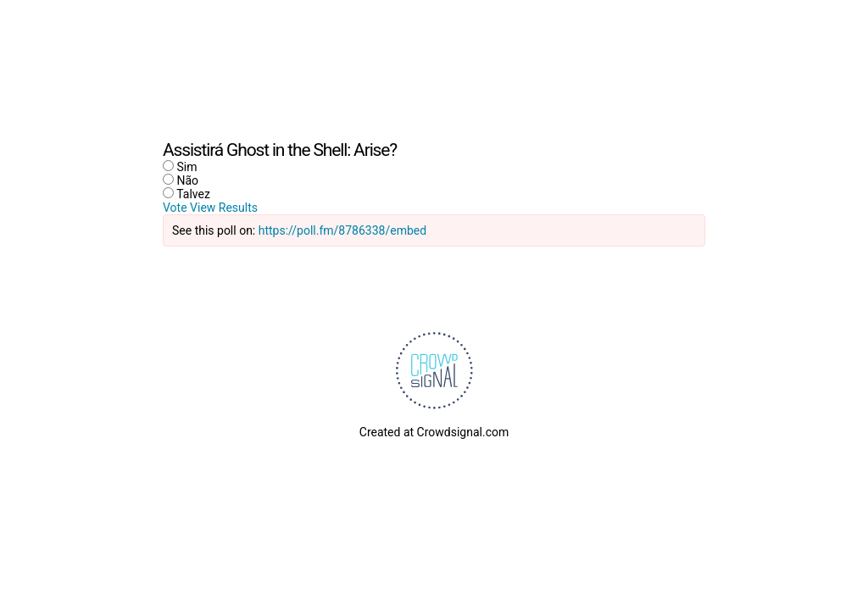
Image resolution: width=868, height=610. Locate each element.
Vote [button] (176, 208)
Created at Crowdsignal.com (434, 432)
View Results (224, 208)
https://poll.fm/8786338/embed (342, 230)
